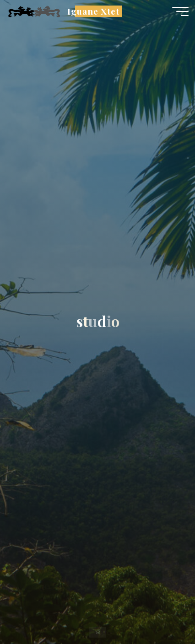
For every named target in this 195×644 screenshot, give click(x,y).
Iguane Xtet (93, 11)
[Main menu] (180, 11)
